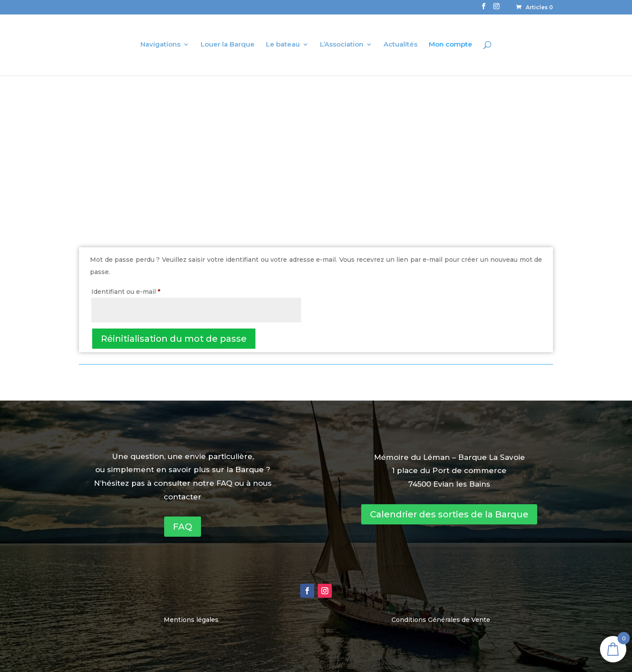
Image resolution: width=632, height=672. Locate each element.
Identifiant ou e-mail (143, 291)
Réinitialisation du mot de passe (174, 339)
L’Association (342, 45)
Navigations (160, 45)
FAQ (183, 527)
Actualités (400, 45)
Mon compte (451, 45)
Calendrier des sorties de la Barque (449, 514)
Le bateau (283, 45)
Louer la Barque (228, 45)
